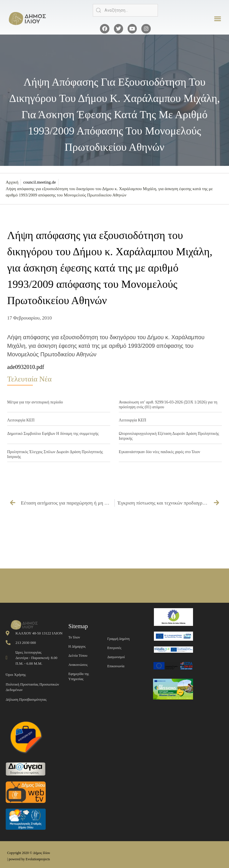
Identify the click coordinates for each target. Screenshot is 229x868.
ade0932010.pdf (26, 367)
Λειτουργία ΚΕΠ (21, 420)
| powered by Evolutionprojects (29, 859)
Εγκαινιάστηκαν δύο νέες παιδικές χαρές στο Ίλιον (159, 452)
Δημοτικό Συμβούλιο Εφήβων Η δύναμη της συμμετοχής (53, 434)
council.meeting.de (39, 182)
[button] (218, 19)
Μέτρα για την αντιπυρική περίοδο (35, 402)
